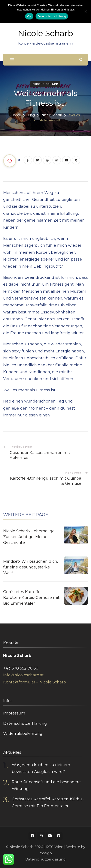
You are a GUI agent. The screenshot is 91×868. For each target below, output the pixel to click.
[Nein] (86, 11)
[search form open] (81, 60)
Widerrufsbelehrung (23, 734)
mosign (46, 853)
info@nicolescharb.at (23, 675)
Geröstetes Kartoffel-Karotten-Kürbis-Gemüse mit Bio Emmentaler (31, 598)
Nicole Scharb (45, 33)
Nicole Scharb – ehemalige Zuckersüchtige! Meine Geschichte (29, 537)
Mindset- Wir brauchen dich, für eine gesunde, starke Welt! (31, 567)
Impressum (14, 713)
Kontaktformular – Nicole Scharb (35, 682)
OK (29, 16)
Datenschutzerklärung (25, 723)
